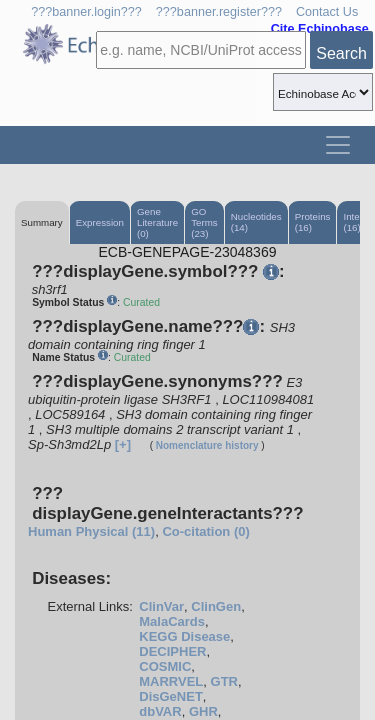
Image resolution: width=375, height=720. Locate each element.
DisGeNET (171, 696)
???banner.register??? (219, 12)
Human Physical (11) (91, 531)
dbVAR (160, 711)
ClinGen (216, 606)
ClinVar (161, 606)
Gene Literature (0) (157, 222)
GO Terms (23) (204, 222)
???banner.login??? (86, 12)
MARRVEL (171, 681)
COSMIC (165, 666)
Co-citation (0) (205, 531)
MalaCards (172, 621)
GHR (203, 711)
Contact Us (327, 12)
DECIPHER (172, 651)
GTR (224, 681)
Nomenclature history (207, 445)
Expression (100, 222)
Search (341, 53)
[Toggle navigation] (338, 145)
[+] (123, 444)
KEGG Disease (184, 636)
